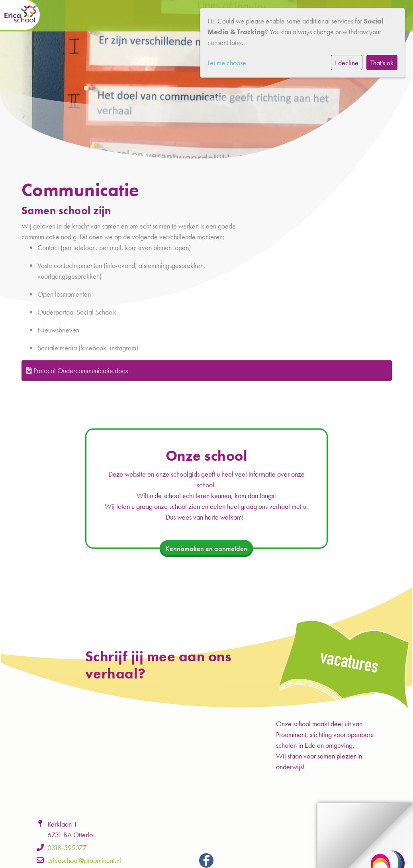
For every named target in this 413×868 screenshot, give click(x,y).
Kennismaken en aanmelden (206, 548)
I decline (347, 63)
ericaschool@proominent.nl (84, 860)
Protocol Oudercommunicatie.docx (77, 370)
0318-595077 (67, 847)
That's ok (382, 63)
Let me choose (227, 63)
